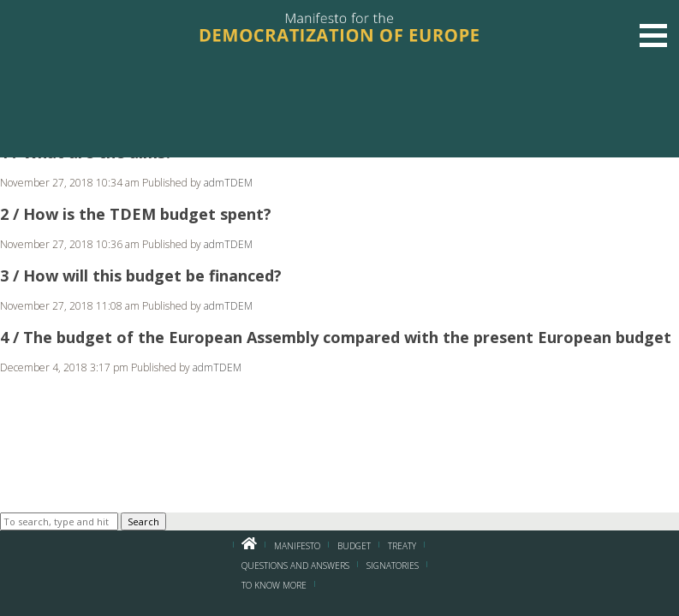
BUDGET (354, 546)
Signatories (393, 566)
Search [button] (143, 521)
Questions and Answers (295, 566)
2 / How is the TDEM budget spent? (136, 214)
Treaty (402, 546)
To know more (274, 585)
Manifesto (297, 546)
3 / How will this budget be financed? (141, 275)
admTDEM (228, 183)
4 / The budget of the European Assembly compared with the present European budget (336, 337)
